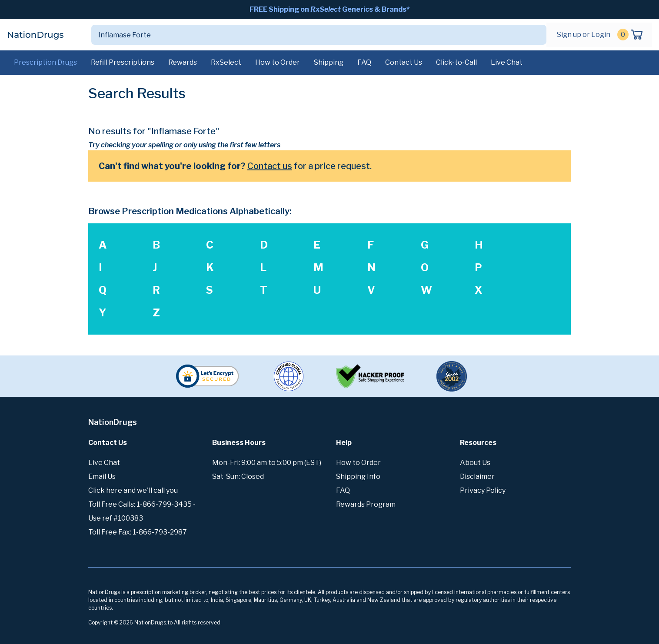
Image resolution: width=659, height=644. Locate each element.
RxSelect (226, 62)
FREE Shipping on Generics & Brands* (329, 9)
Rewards (183, 62)
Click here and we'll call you (133, 490)
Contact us (270, 166)
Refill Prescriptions (123, 62)
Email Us (102, 476)
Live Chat (507, 62)
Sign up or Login (584, 35)
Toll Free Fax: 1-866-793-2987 (138, 532)
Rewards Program (366, 504)
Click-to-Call (456, 62)
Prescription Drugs (45, 62)
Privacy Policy (483, 490)
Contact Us (404, 62)
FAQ (364, 62)
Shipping (329, 62)
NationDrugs (35, 35)
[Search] (309, 35)
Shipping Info (358, 476)
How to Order (278, 62)
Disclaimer (477, 476)
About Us (475, 463)
